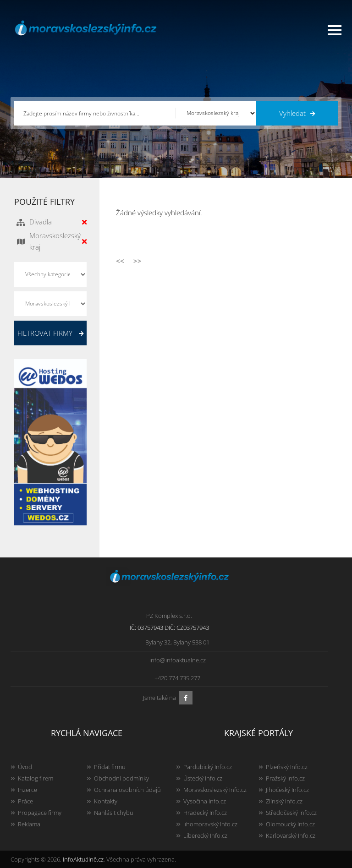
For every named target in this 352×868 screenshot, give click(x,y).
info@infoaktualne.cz (178, 660)
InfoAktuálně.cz (83, 859)
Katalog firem (36, 778)
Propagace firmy (40, 813)
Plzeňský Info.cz (287, 767)
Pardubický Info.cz (208, 767)
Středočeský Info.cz (291, 813)
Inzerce (27, 790)
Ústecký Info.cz (203, 778)
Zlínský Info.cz (284, 801)
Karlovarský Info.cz (291, 835)
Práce (25, 801)
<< (120, 261)
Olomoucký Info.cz (290, 824)
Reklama (29, 824)
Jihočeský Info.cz (287, 790)
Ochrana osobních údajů (127, 790)
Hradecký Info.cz (205, 813)
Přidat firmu (110, 767)
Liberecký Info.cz (205, 835)
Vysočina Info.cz (205, 801)
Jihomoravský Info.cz (210, 824)
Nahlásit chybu (114, 813)
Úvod (25, 767)
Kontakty (106, 801)
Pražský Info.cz (285, 778)
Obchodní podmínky (121, 778)
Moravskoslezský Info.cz (215, 790)
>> (137, 261)
